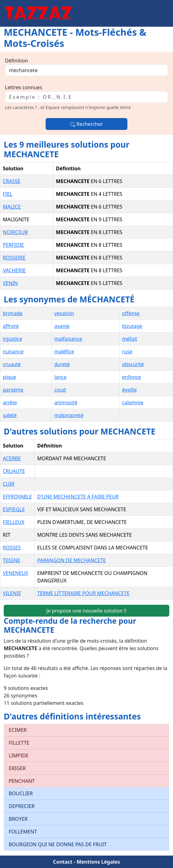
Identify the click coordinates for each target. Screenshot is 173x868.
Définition (16, 61)
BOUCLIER (21, 793)
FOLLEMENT (23, 832)
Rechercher (86, 124)
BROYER (18, 819)
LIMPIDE (19, 755)
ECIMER (18, 730)
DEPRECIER (22, 806)
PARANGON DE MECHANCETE (72, 560)
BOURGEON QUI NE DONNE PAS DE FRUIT (58, 844)
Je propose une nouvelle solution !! (86, 611)
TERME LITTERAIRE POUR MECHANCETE (83, 593)
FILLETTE (19, 743)
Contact (63, 862)
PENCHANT (22, 781)
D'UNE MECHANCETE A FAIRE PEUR (78, 497)
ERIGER (17, 768)
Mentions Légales (98, 862)
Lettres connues (24, 87)
